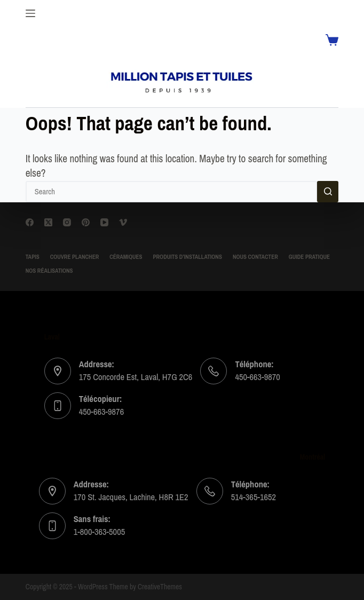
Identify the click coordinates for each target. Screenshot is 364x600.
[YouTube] (104, 222)
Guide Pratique (309, 257)
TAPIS (33, 257)
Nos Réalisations (49, 271)
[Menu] (30, 13)
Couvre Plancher (74, 257)
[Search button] (328, 192)
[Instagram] (67, 222)
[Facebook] (30, 222)
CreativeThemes (160, 587)
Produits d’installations (188, 257)
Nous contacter (255, 257)
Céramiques (126, 257)
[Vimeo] (123, 222)
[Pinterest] (86, 222)
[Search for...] (172, 192)
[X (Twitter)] (48, 222)
